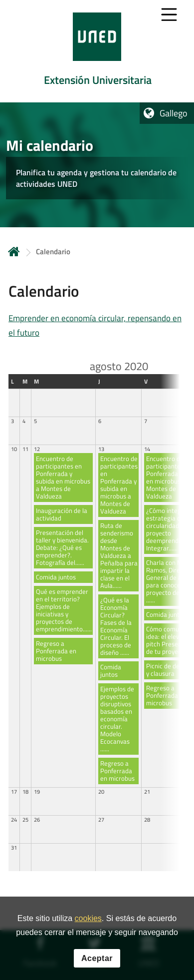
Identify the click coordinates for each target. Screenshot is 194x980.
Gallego (174, 113)
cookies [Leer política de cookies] (88, 920)
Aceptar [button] (97, 960)
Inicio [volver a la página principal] (14, 251)
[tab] (97, 51)
